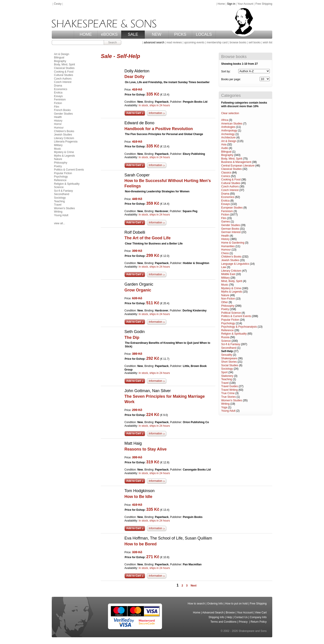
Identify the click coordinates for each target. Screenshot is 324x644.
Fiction (225, 215)
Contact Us (241, 617)
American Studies (232, 124)
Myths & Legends (232, 292)
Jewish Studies (230, 260)
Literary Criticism (231, 271)
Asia (224, 144)
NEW (157, 34)
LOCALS (204, 34)
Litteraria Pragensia (66, 142)
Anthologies (228, 127)
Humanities (228, 246)
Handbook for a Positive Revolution (159, 129)
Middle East (228, 274)
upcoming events (194, 42)
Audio (225, 148)
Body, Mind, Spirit (232, 159)
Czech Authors (230, 187)
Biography (227, 155)
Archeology (228, 134)
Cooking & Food (231, 180)
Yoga (224, 407)
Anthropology (229, 131)
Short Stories (229, 362)
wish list (268, 42)
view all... (60, 223)
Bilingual (226, 152)
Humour (226, 250)
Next (193, 586)
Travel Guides (229, 386)
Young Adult (228, 411)
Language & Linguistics (235, 264)
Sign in (231, 4)
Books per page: (231, 79)
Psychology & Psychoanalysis (239, 327)
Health (225, 236)
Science (226, 341)
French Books (62, 110)
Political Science (231, 313)
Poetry (225, 309)
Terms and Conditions (223, 622)
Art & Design (229, 141)
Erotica (225, 201)
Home (221, 4)
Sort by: (226, 71)
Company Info (258, 617)
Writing (225, 404)
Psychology (228, 323)
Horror (58, 124)
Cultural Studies (231, 183)
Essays (226, 204)
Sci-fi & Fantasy (231, 344)
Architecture (228, 138)
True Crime (228, 393)
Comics (226, 176)
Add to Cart (134, 113)
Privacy (244, 622)
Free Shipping (264, 4)
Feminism (227, 211)
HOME (86, 34)
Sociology (227, 369)
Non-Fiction (228, 299)
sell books (255, 42)
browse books (238, 42)
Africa (225, 120)
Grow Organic (138, 290)
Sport (224, 372)
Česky (58, 4)
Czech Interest (230, 190)
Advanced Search (213, 613)
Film (224, 218)
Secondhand (229, 348)
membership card (217, 42)
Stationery (227, 376)
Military (225, 278)
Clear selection (230, 113)
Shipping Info (216, 617)
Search (112, 42)
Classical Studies (231, 169)
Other (225, 302)
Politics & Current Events (236, 316)
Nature (225, 295)
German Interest (231, 232)
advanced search (154, 42)
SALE (133, 34)
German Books (230, 229)
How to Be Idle (138, 497)
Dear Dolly (134, 77)
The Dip (132, 338)
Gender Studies (231, 225)
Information (155, 113)
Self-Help (227, 351)
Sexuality (227, 355)
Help (229, 617)
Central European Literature (238, 166)
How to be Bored (141, 544)
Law (224, 267)
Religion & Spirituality (234, 334)
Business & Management (236, 162)
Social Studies (230, 365)
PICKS (180, 34)
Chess (225, 253)
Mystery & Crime (231, 288)
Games (226, 222)
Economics (228, 197)
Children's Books (231, 257)
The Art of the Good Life (147, 238)
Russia (225, 337)
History (225, 239)
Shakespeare (229, 358)
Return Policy (259, 622)
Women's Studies (232, 400)
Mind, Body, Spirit (232, 281)
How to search (196, 604)
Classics (226, 173)
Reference (227, 330)
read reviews (174, 42)
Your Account (245, 4)
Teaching (227, 379)
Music (225, 285)
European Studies (232, 208)
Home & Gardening (233, 243)
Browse (230, 613)
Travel (225, 383)
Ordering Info (215, 604)
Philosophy (228, 306)
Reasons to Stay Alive (145, 449)
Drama (225, 194)
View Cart (261, 613)
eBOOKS (109, 34)
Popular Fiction (230, 320)
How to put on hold (236, 604)
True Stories (228, 397)
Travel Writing (229, 390)
